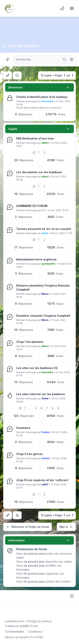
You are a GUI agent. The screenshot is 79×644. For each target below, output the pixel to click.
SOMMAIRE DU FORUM (32, 206)
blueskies (47, 372)
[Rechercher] (65, 59)
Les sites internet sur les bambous (41, 394)
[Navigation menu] (8, 59)
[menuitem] (62, 8)
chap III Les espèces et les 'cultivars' (42, 480)
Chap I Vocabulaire (30, 342)
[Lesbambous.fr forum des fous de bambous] (9, 8)
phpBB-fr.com (29, 626)
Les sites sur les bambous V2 (37, 368)
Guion (45, 233)
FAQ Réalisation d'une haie (35, 138)
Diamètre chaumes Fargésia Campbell (43, 316)
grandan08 (48, 264)
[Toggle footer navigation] (72, 596)
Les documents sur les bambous (39, 172)
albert (45, 143)
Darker (46, 432)
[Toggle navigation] (72, 8)
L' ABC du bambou (21, 46)
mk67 (45, 484)
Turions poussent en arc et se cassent (44, 229)
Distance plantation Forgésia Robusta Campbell (43, 287)
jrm (43, 210)
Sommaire (23, 428)
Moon (45, 294)
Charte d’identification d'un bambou (42, 97)
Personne (47, 101)
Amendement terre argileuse (36, 259)
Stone (45, 398)
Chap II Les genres (29, 454)
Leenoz (47, 621)
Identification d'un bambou (46, 108)
